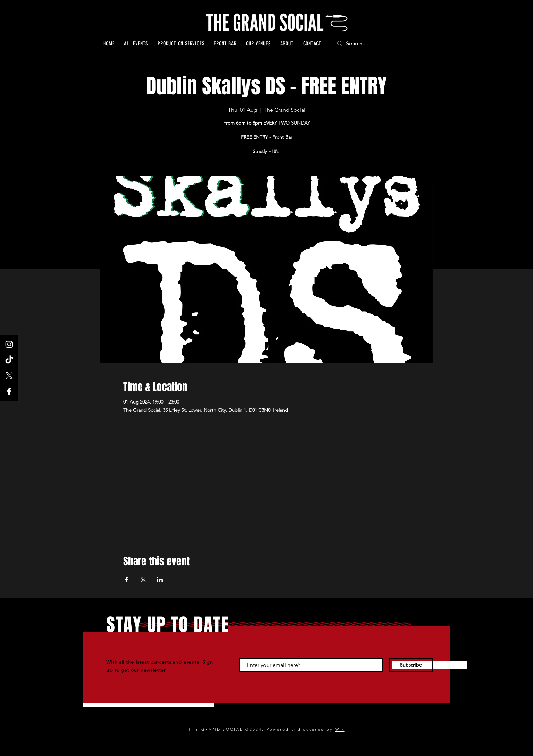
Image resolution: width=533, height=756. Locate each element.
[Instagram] (9, 344)
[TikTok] (9, 360)
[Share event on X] (143, 580)
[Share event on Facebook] (127, 580)
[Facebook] (9, 391)
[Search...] (382, 44)
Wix (340, 729)
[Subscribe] (411, 665)
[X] (9, 376)
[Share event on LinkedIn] (160, 580)
